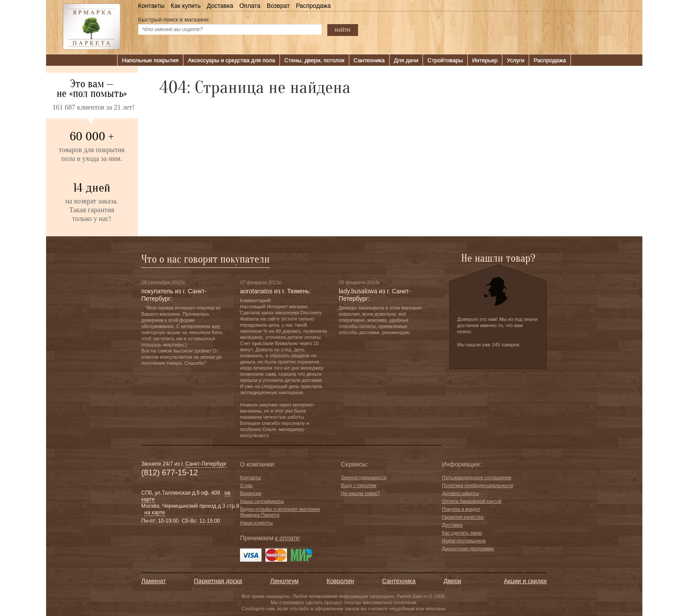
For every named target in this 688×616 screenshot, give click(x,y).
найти (343, 29)
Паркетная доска (218, 581)
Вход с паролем (359, 485)
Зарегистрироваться (364, 477)
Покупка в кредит (461, 509)
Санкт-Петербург (206, 464)
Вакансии (251, 493)
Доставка (220, 6)
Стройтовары (445, 60)
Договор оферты (460, 493)
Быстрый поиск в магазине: (174, 20)
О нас (246, 485)
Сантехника (369, 60)
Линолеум (284, 581)
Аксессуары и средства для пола (231, 60)
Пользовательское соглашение (477, 477)
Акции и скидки (525, 581)
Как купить (186, 6)
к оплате (287, 538)
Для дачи (406, 60)
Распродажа (313, 6)
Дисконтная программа (468, 548)
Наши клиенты (256, 523)
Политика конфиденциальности (477, 485)
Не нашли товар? (360, 493)
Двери (452, 581)
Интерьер (485, 60)
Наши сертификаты (262, 501)
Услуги (516, 60)
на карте (155, 513)
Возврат (278, 6)
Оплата (250, 6)
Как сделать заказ (462, 533)
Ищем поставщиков (464, 541)
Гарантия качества (463, 517)
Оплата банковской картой (472, 501)
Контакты (151, 6)
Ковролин (340, 581)
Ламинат (154, 581)
